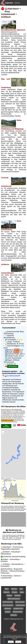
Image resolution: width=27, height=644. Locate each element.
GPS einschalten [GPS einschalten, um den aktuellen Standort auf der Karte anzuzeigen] (6, 426)
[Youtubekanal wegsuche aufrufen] (22, 426)
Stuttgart (7, 612)
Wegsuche (13, 615)
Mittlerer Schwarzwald (13, 599)
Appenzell (14, 589)
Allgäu (6, 589)
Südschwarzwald (17, 612)
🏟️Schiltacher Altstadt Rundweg (13, 557)
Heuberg (9, 595)
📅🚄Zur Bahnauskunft (11, 376)
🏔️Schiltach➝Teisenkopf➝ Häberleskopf (11, 553)
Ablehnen (18, 642)
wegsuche (9, 3)
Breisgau (14, 592)
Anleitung (17, 3)
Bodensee (6, 592)
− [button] (3, 433)
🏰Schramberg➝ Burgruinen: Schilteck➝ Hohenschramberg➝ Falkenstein (13, 571)
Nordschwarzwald (8, 602)
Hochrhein (17, 595)
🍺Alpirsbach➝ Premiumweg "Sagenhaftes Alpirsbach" (12, 548)
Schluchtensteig (20, 605)
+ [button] (3, 431)
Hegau (22, 592)
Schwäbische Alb (18, 608)
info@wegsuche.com (16, 619)
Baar (21, 589)
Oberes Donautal (20, 602)
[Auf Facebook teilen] (14, 426)
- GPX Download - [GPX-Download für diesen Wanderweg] (13, 366)
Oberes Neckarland (8, 605)
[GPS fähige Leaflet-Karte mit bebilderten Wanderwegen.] (13, 454)
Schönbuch (7, 608)
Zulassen (11, 642)
